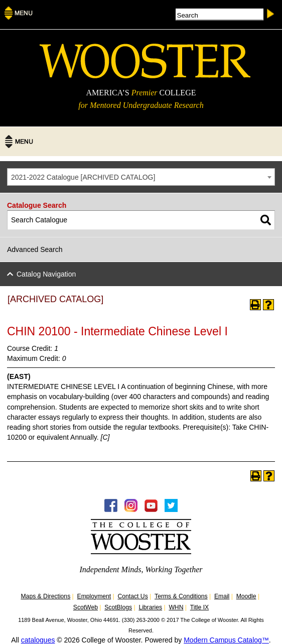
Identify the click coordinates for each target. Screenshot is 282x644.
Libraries (150, 607)
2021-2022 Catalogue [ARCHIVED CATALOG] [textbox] (83, 177)
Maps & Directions (45, 596)
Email (222, 596)
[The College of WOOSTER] (145, 76)
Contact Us (133, 596)
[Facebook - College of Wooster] (111, 509)
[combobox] (141, 177)
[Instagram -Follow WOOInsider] (131, 509)
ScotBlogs (118, 607)
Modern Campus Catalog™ (226, 640)
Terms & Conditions (181, 596)
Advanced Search (35, 249)
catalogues (38, 640)
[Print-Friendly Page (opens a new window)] (255, 305)
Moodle (246, 596)
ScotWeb (86, 607)
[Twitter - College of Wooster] (171, 509)
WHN (176, 607)
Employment (94, 596)
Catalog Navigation (46, 274)
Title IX (199, 607)
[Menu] (19, 17)
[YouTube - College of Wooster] (151, 509)
